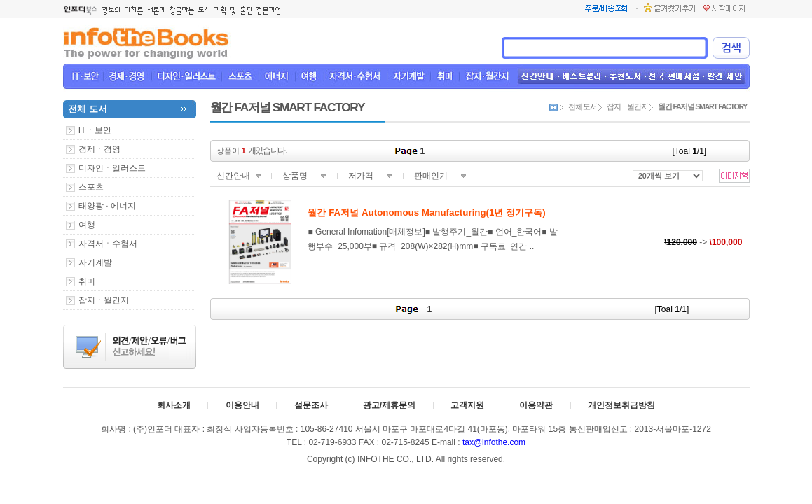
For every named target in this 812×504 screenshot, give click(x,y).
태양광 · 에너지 (107, 206)
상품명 (295, 176)
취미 (87, 281)
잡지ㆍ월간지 (104, 300)
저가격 (361, 176)
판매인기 (431, 176)
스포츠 (91, 187)
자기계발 (95, 262)
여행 (87, 225)
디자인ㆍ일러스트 (112, 168)
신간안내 (233, 176)
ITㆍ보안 (95, 130)
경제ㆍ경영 (99, 149)
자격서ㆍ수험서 (108, 244)
